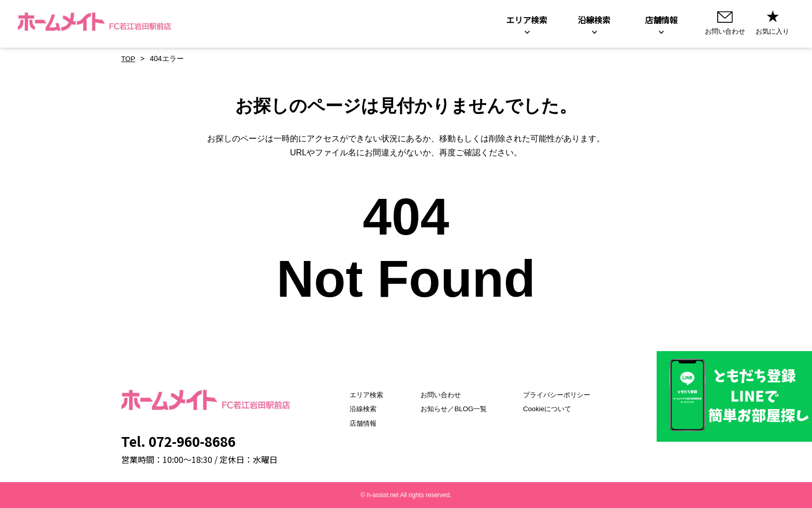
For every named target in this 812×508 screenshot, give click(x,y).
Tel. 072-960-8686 (178, 441)
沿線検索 (353, 409)
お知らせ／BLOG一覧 (450, 409)
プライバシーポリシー (561, 395)
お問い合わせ (437, 395)
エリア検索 (356, 395)
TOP (129, 59)
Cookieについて (550, 409)
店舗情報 (353, 423)
